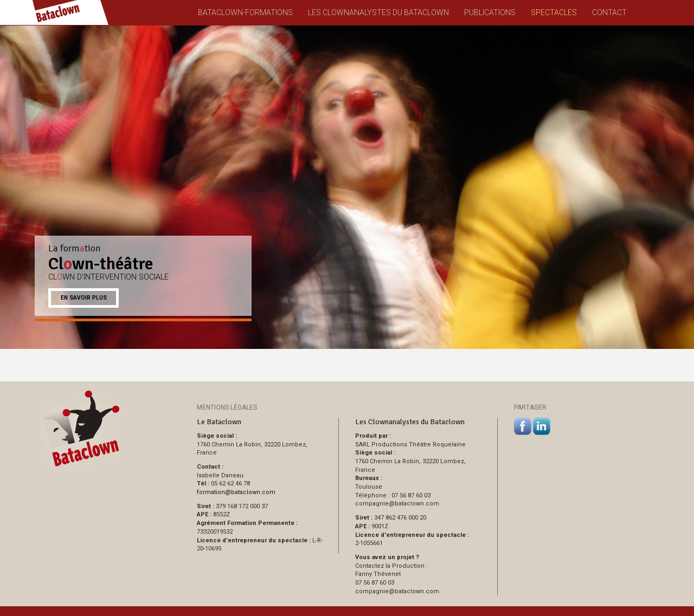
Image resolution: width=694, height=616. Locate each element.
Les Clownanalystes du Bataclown (378, 12)
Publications (490, 12)
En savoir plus (84, 298)
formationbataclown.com (236, 492)
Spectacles (554, 12)
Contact (609, 12)
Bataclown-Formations (245, 12)
